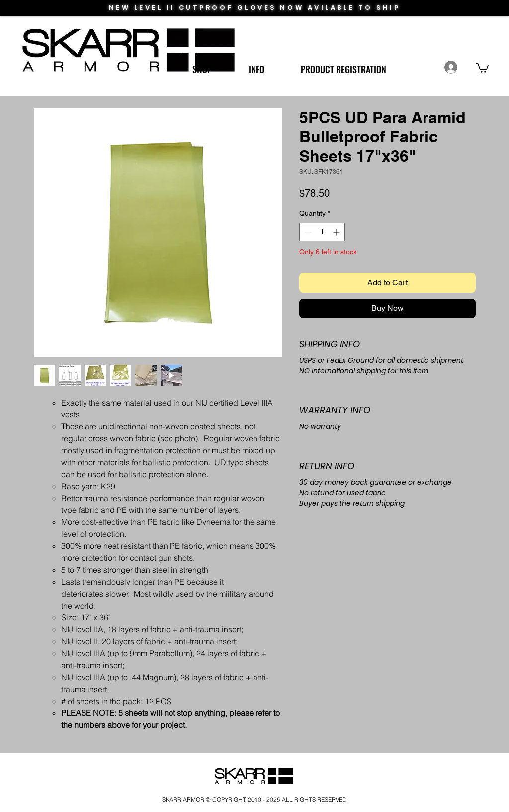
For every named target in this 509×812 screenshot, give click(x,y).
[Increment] (337, 232)
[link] (482, 67)
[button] (202, 65)
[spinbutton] (322, 232)
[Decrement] (307, 232)
